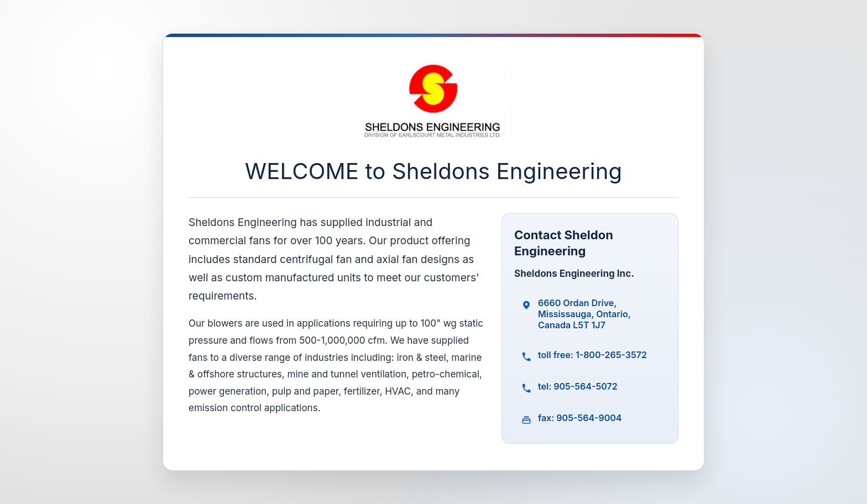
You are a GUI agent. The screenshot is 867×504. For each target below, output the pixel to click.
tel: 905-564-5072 (578, 386)
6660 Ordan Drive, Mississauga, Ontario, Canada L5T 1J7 (584, 314)
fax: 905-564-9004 (580, 418)
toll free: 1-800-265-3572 (592, 355)
